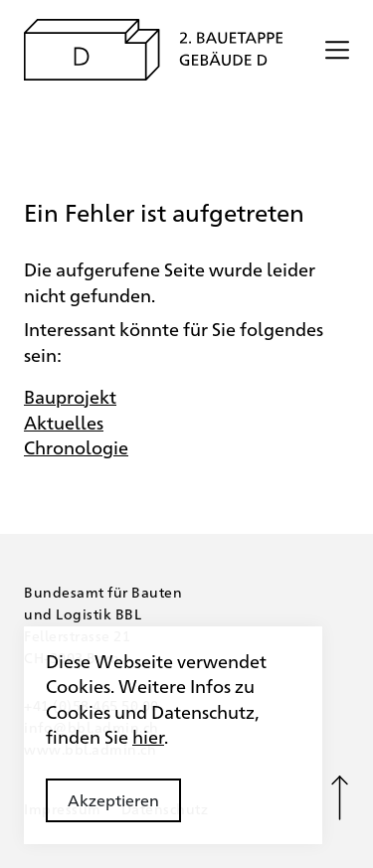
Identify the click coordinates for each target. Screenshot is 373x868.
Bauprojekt (70, 396)
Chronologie (76, 446)
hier (148, 736)
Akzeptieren (113, 800)
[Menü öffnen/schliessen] (337, 50)
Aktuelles (64, 422)
